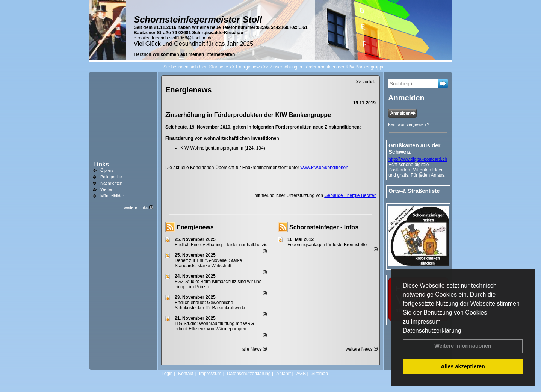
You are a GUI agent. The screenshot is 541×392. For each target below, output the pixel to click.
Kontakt (186, 374)
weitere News (362, 349)
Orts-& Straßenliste (414, 191)
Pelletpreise (111, 177)
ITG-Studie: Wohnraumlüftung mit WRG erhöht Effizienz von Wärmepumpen (214, 326)
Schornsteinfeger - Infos (324, 227)
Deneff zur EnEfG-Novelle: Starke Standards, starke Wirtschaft (208, 263)
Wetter (106, 189)
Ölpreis (107, 170)
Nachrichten (111, 183)
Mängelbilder (112, 196)
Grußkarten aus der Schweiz (414, 148)
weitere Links (138, 207)
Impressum (425, 322)
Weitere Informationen (463, 346)
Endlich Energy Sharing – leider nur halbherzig (221, 245)
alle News (255, 349)
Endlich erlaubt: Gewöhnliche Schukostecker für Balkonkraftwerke (211, 305)
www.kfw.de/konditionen (324, 168)
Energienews (195, 227)
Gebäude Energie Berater (350, 195)
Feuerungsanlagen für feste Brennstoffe (327, 245)
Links (101, 164)
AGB (301, 374)
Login (167, 374)
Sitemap (320, 374)
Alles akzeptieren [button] (463, 366)
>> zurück (366, 82)
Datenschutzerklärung (432, 331)
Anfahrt (283, 374)
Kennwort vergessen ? (409, 124)
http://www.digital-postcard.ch (418, 159)
